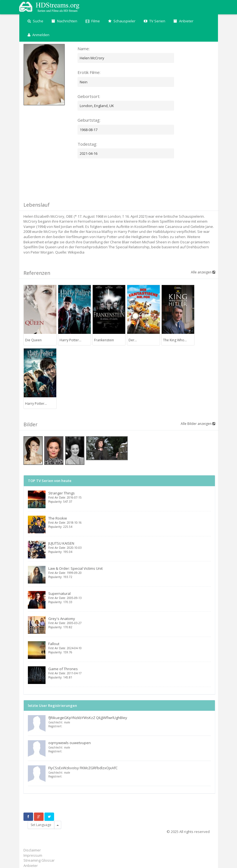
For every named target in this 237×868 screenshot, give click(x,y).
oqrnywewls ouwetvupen (70, 743)
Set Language (41, 825)
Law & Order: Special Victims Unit (130, 572)
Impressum (33, 855)
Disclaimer (32, 850)
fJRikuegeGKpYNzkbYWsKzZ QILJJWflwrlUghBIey (88, 718)
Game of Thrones (130, 673)
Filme (93, 21)
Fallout (130, 648)
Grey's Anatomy (130, 623)
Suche (35, 21)
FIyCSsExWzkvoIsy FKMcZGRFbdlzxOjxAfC (83, 768)
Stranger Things (130, 497)
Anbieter (183, 21)
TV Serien (155, 21)
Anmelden (38, 35)
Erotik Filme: (89, 72)
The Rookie (130, 522)
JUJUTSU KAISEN (130, 547)
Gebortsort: (89, 96)
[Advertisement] (124, 186)
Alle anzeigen (203, 272)
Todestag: (87, 144)
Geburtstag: (89, 120)
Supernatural (130, 597)
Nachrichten (64, 21)
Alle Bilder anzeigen (198, 424)
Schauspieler (122, 21)
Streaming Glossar (39, 860)
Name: (84, 49)
